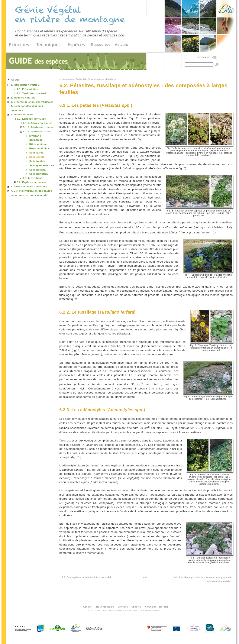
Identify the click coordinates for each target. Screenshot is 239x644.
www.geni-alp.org (156, 607)
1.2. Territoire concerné (32, 93)
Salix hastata (37, 170)
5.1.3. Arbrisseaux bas (37, 131)
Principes (20, 45)
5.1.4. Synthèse (33, 178)
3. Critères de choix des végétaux (32, 102)
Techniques (48, 45)
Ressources (101, 45)
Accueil (16, 80)
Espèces (75, 45)
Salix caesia (37, 157)
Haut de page (105, 607)
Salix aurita (36, 153)
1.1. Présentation (28, 89)
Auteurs (122, 45)
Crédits (136, 607)
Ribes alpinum (38, 144)
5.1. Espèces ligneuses (31, 119)
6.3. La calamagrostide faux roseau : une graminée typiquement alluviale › (203, 580)
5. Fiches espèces (22, 114)
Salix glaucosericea (42, 165)
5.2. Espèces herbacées (32, 182)
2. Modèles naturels (23, 98)
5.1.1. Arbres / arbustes (38, 123)
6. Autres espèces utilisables (100, 79)
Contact (123, 607)
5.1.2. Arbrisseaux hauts (38, 127)
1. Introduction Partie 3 (72, 79)
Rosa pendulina (39, 148)
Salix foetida (37, 161)
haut (144, 577)
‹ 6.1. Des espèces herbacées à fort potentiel (86, 577)
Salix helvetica (38, 174)
